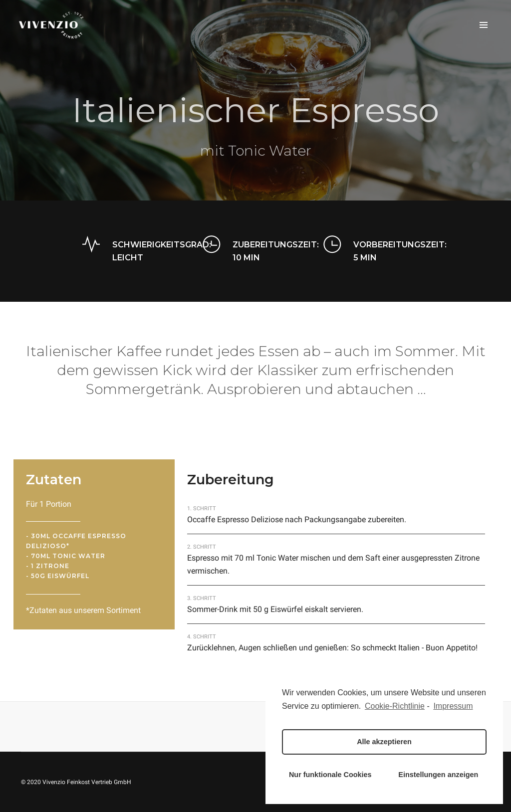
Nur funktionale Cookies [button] (330, 775)
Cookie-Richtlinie (395, 706)
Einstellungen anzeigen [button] (438, 775)
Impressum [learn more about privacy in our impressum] (453, 706)
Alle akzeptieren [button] (384, 742)
